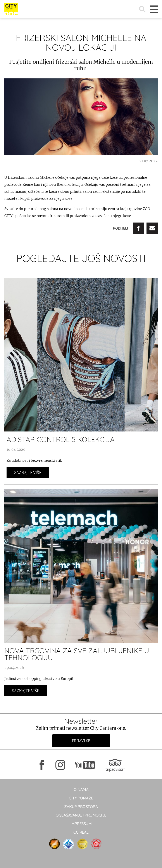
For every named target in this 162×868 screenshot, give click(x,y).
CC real (81, 832)
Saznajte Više (28, 472)
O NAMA (81, 789)
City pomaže (81, 798)
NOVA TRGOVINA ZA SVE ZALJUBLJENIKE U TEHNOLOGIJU (77, 654)
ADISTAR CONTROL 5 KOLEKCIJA (61, 439)
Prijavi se (81, 741)
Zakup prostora (81, 807)
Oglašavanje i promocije (81, 815)
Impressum (81, 824)
